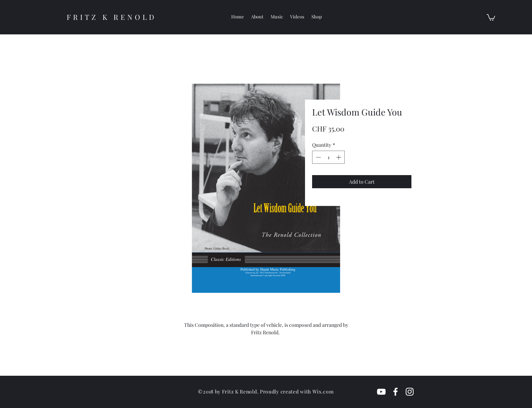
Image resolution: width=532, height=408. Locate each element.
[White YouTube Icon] (381, 392)
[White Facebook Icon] (395, 392)
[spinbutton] (328, 157)
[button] (491, 17)
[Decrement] (318, 157)
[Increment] (339, 157)
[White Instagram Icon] (410, 392)
